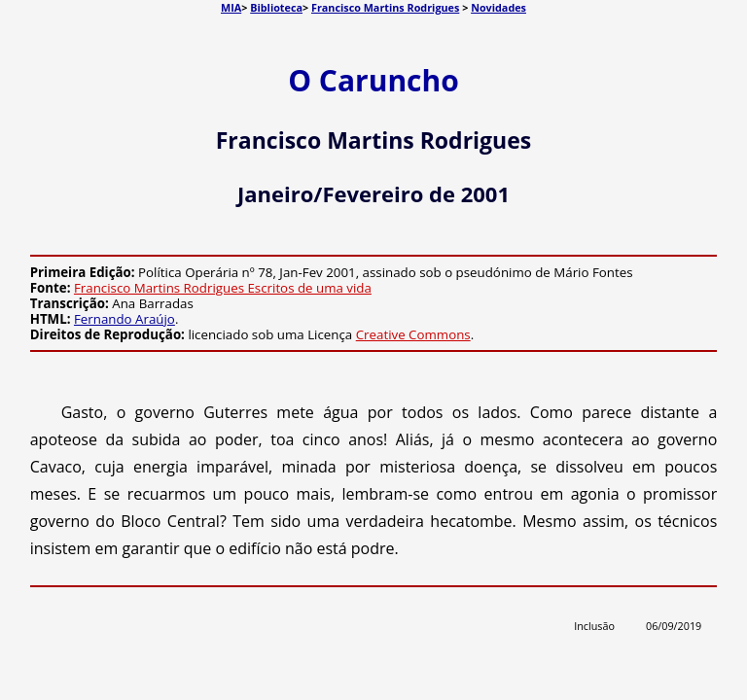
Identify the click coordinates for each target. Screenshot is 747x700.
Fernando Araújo (124, 319)
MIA (231, 7)
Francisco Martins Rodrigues (385, 7)
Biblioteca (276, 7)
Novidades (498, 7)
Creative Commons (413, 334)
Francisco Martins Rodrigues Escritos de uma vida (223, 288)
